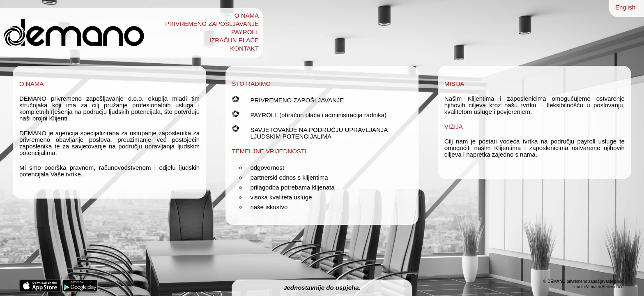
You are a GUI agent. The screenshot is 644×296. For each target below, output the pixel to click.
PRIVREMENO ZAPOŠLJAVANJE (212, 24)
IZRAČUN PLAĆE (234, 40)
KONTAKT (244, 49)
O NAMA (247, 16)
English (625, 7)
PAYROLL (245, 32)
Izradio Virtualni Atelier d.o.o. (599, 287)
